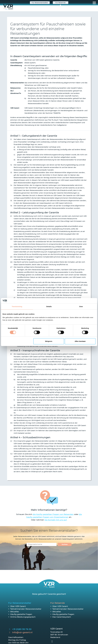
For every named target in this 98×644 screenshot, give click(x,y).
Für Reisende (58, 603)
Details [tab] (49, 306)
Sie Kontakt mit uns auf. (56, 520)
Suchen (65, 544)
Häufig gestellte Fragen (21, 614)
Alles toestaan (80, 341)
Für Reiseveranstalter (20, 603)
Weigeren (49, 341)
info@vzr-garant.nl (22, 632)
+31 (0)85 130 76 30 (22, 629)
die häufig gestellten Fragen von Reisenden (53, 514)
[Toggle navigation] (94, 3)
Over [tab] (81, 306)
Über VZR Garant (18, 606)
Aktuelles (15, 612)
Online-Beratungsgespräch (23, 617)
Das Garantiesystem (62, 617)
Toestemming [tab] (17, 306)
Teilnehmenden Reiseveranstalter (26, 609)
